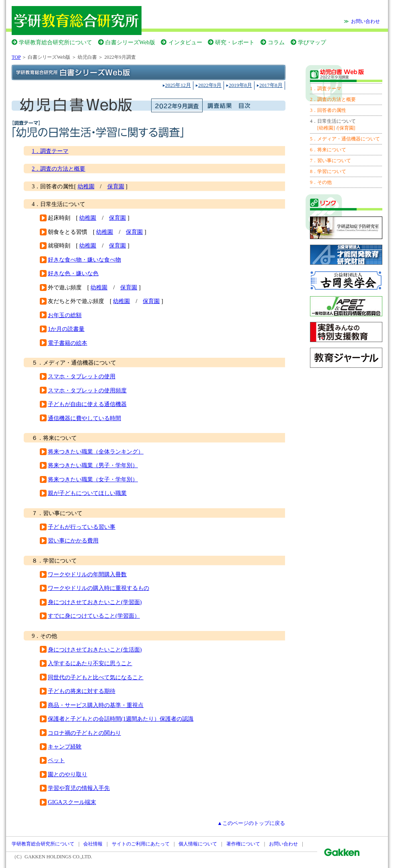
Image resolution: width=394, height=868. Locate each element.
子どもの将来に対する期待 (82, 691)
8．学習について (328, 171)
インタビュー (185, 42)
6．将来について (328, 150)
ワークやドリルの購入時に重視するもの (98, 588)
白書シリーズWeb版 (130, 42)
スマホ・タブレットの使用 (82, 376)
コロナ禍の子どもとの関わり (84, 733)
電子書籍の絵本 (68, 343)
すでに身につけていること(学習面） (94, 616)
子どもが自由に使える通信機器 (87, 404)
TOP (16, 57)
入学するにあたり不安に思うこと (90, 663)
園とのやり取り (68, 774)
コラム (276, 42)
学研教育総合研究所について (55, 42)
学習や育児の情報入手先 (79, 788)
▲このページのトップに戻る (251, 823)
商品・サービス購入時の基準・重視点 (96, 705)
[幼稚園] (326, 128)
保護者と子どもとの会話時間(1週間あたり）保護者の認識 (121, 719)
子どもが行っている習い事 (82, 527)
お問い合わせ (365, 21)
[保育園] (347, 128)
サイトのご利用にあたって (141, 844)
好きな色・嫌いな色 (73, 273)
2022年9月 (210, 85)
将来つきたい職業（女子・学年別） (93, 479)
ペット (56, 760)
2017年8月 (271, 85)
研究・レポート (235, 42)
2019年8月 (240, 85)
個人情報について (198, 844)
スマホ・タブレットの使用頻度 (87, 390)
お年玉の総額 (65, 315)
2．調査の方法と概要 (58, 169)
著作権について (243, 844)
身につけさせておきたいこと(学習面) (95, 602)
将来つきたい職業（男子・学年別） (93, 465)
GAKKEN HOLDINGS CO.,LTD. (58, 857)
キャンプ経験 (65, 746)
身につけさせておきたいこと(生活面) (95, 649)
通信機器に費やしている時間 (84, 418)
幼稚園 (86, 186)
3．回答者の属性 (328, 110)
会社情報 (93, 844)
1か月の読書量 (66, 329)
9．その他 (321, 182)
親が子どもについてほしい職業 (87, 493)
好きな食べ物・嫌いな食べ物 (84, 260)
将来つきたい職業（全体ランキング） (96, 452)
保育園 (116, 186)
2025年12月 (178, 85)
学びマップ (312, 42)
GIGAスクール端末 (72, 802)
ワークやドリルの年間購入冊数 (87, 574)
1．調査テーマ (50, 151)
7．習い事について (330, 161)
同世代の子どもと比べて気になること (96, 677)
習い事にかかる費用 (73, 540)
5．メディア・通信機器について (345, 139)
